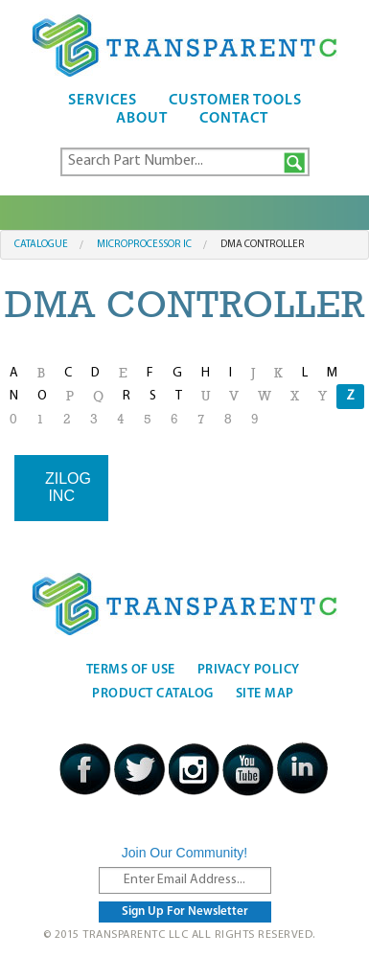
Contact (234, 119)
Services (103, 101)
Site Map (265, 694)
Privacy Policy (249, 670)
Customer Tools (235, 101)
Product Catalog (153, 694)
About (142, 119)
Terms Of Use (131, 670)
